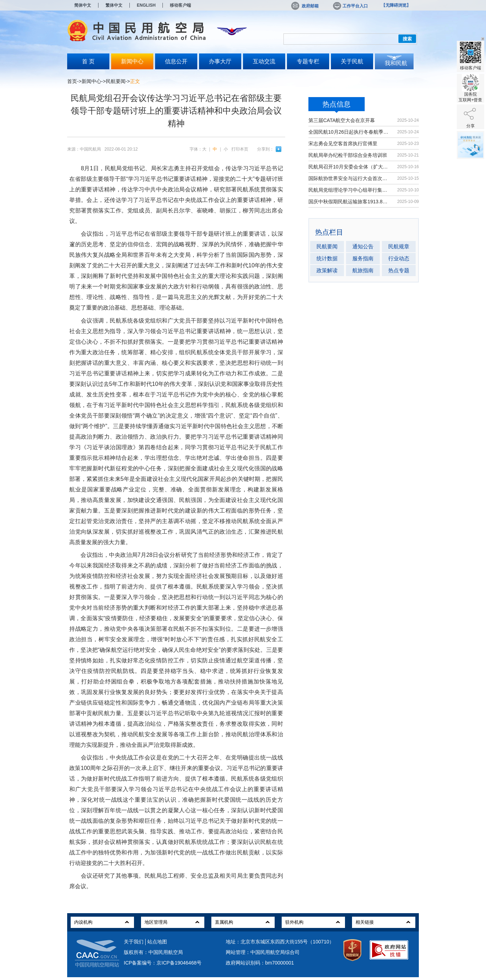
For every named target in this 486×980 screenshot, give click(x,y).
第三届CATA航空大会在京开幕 (342, 120)
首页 (72, 81)
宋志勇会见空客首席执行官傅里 (343, 144)
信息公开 (176, 61)
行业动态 (399, 258)
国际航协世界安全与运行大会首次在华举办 (349, 178)
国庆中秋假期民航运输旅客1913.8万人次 (349, 202)
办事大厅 (220, 61)
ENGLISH (146, 5)
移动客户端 (180, 5)
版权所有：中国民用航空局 (153, 952)
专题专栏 (308, 61)
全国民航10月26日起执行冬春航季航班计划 (349, 132)
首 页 (88, 61)
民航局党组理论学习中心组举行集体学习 (349, 190)
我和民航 (396, 63)
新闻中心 (132, 61)
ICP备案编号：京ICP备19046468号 (163, 963)
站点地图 (157, 942)
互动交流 (264, 61)
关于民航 (352, 61)
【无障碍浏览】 (396, 5)
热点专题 (399, 270)
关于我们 (134, 942)
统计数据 (327, 258)
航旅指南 (363, 270)
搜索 (407, 39)
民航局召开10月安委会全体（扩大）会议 (349, 167)
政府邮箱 (305, 6)
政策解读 (327, 270)
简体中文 (83, 5)
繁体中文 (114, 5)
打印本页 (240, 149)
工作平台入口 (350, 6)
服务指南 (363, 258)
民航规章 (399, 246)
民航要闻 (116, 81)
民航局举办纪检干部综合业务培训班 (348, 155)
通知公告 (363, 246)
